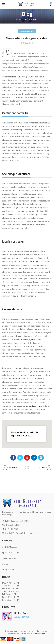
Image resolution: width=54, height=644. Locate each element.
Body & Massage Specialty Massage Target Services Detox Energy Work (11, 558)
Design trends (31, 20)
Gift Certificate (21, 613)
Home (19, 20)
